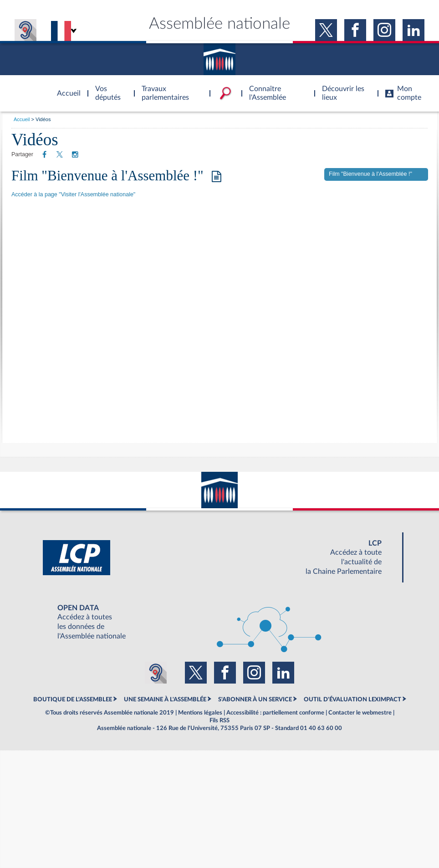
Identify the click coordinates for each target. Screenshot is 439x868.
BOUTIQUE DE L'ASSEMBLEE (73, 700)
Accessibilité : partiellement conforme (275, 713)
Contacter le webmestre (360, 713)
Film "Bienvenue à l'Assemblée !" (116, 176)
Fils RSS (219, 720)
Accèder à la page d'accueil (66, 88)
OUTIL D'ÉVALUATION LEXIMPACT (352, 700)
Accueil (22, 119)
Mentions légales (200, 713)
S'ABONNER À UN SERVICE (255, 700)
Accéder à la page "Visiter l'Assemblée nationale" (73, 194)
